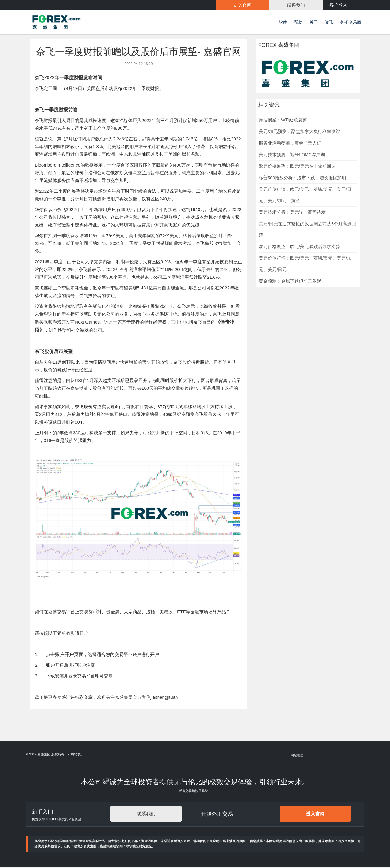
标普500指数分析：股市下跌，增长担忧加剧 (302, 179)
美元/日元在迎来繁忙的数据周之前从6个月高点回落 (307, 230)
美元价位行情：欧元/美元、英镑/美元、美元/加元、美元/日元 (305, 265)
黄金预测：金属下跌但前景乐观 (290, 282)
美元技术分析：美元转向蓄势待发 (292, 213)
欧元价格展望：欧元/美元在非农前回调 (297, 167)
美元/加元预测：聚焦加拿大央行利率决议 (299, 132)
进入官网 (315, 815)
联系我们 (146, 815)
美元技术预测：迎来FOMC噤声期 (292, 156)
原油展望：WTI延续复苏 (283, 121)
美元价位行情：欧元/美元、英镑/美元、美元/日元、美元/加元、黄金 (305, 196)
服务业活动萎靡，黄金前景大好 (290, 144)
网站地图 (297, 756)
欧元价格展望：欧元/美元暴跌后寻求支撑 (299, 248)
